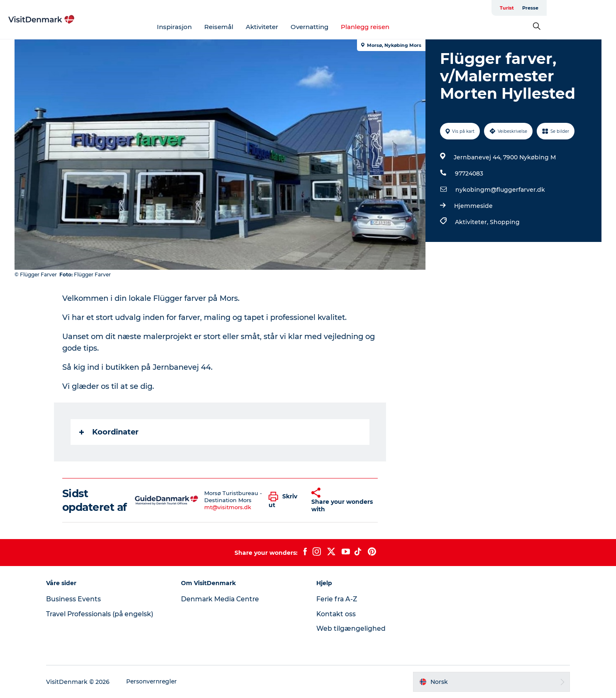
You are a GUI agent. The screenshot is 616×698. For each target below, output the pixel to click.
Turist (569, 8)
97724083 (469, 173)
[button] (284, 500)
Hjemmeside (473, 206)
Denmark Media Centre (224, 599)
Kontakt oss (336, 614)
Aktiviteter (297, 27)
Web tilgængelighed (351, 628)
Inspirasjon (209, 27)
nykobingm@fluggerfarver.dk (500, 190)
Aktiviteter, (472, 222)
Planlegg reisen (400, 27)
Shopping (504, 222)
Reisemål (254, 27)
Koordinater (109, 432)
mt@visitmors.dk (228, 507)
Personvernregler (157, 682)
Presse (593, 8)
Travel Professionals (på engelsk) (105, 614)
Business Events (78, 599)
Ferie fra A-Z (337, 599)
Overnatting (344, 27)
